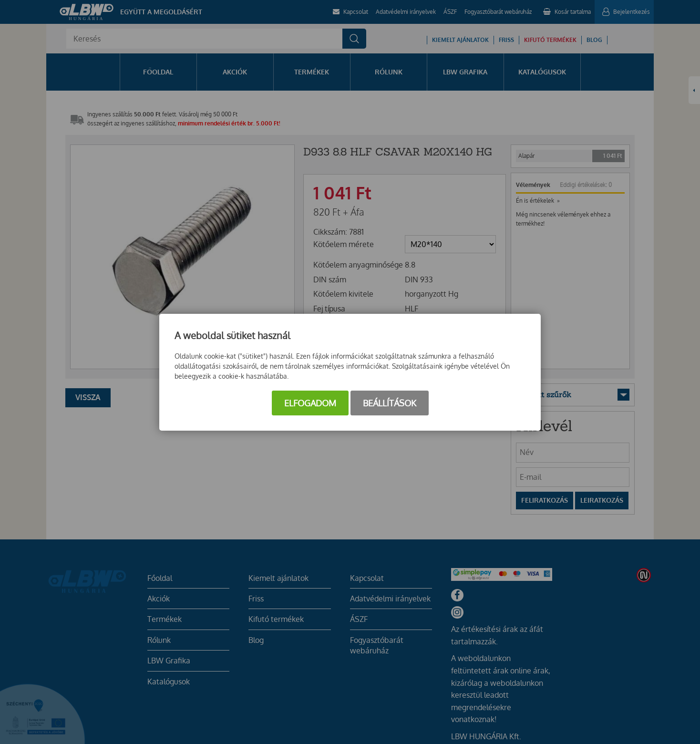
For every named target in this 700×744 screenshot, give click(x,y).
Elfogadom (310, 403)
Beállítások (390, 403)
